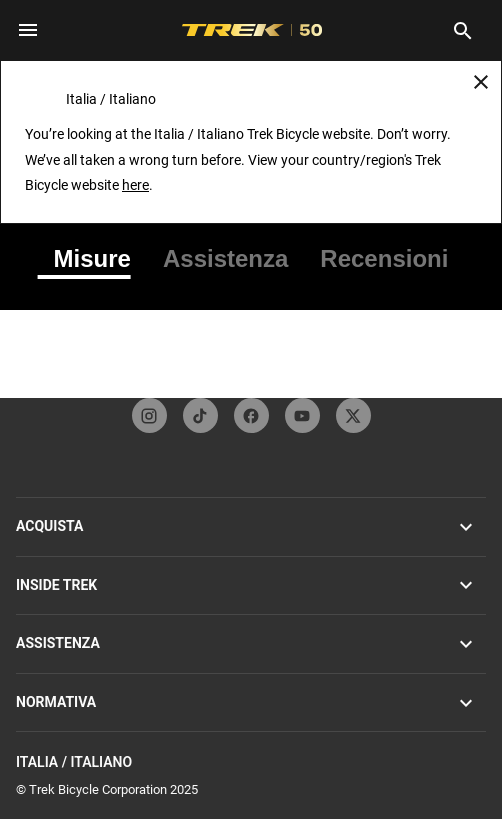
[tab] (92, 259)
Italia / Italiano (251, 762)
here (135, 185)
